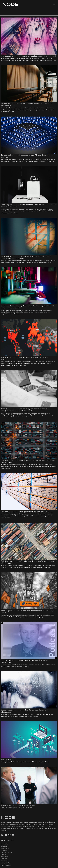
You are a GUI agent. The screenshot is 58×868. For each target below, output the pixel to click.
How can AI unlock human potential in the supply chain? (27, 512)
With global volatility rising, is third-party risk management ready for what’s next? (25, 410)
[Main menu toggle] (54, 4)
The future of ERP (9, 760)
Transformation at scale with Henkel (18, 805)
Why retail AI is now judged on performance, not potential (29, 56)
